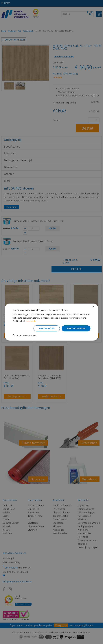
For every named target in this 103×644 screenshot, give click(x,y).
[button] (24, 335)
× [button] (94, 307)
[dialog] (51, 322)
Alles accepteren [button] (76, 328)
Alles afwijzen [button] (47, 328)
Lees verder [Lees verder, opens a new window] (31, 321)
